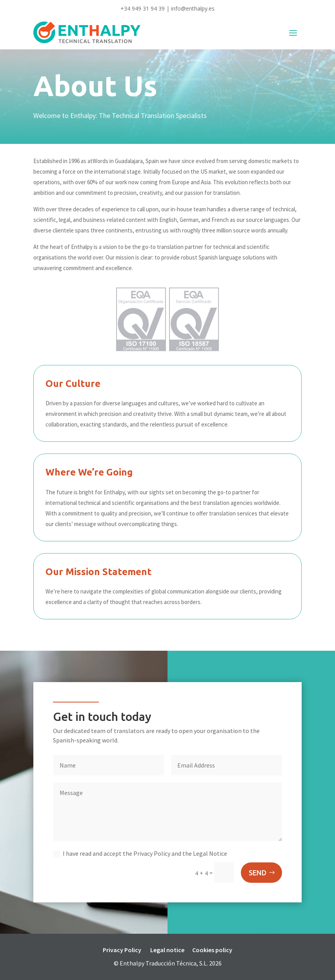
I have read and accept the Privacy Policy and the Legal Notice (140, 854)
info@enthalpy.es (193, 8)
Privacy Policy (122, 950)
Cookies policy (212, 950)
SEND (258, 873)
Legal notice (167, 950)
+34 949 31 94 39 (143, 8)
